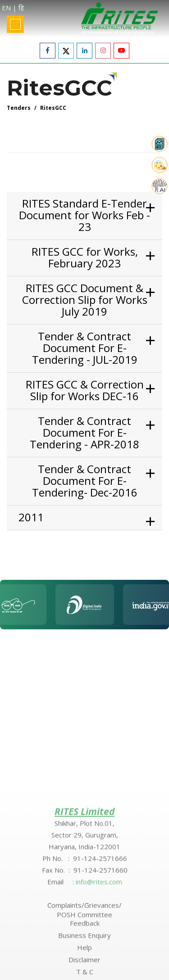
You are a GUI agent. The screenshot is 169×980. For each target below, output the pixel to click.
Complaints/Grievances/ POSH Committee (84, 965)
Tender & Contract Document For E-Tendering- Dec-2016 (85, 481)
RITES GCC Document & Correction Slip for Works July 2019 (85, 300)
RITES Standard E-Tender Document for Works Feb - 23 (84, 215)
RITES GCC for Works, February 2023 (85, 257)
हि (21, 8)
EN (6, 8)
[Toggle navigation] (15, 24)
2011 (31, 517)
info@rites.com (99, 937)
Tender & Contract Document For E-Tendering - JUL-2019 (85, 348)
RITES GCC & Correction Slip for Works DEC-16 (85, 390)
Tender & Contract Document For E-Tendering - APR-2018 (84, 433)
